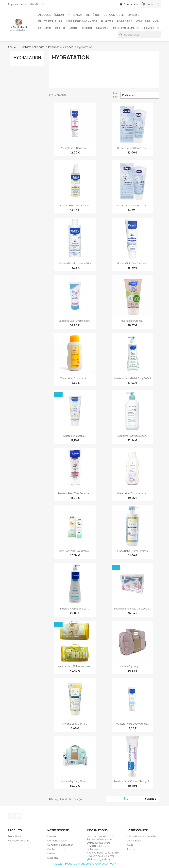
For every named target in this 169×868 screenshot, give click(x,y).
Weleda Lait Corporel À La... (133, 493)
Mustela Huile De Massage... (75, 206)
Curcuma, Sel (114, 15)
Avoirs (130, 845)
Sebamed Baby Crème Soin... (75, 321)
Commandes (134, 841)
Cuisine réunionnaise (82, 21)
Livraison (52, 836)
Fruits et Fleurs (50, 21)
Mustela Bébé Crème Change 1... (133, 781)
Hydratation (27, 58)
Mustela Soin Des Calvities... (132, 263)
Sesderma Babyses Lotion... (133, 436)
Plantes (107, 21)
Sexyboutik (151, 28)
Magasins (53, 858)
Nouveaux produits (19, 841)
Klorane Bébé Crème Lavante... (132, 551)
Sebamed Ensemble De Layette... (132, 609)
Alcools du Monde (95, 28)
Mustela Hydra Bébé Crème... (133, 724)
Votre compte (137, 830)
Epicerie (133, 15)
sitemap (52, 853)
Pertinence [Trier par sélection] (140, 95)
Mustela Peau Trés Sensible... (75, 493)
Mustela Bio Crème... (132, 321)
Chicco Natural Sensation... (133, 148)
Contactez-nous (57, 849)
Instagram (19, 816)
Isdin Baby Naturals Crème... (75, 551)
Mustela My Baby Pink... (133, 666)
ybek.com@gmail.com (99, 859)
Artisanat (75, 15)
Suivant (151, 799)
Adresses (132, 849)
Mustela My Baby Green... (75, 781)
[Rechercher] (139, 35)
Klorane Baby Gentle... (75, 724)
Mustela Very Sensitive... (75, 148)
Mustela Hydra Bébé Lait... (75, 609)
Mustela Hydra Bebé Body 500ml (133, 378)
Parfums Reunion (126, 28)
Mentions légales (57, 841)
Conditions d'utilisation (60, 845)
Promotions (14, 836)
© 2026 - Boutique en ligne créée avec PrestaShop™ (85, 864)
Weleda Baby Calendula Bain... (75, 666)
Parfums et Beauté (52, 28)
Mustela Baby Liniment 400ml (75, 263)
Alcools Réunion (51, 15)
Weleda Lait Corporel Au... (75, 378)
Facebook (11, 816)
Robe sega (125, 21)
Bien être (93, 15)
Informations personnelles (142, 836)
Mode (74, 28)
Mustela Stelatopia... (75, 436)
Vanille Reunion (148, 21)
